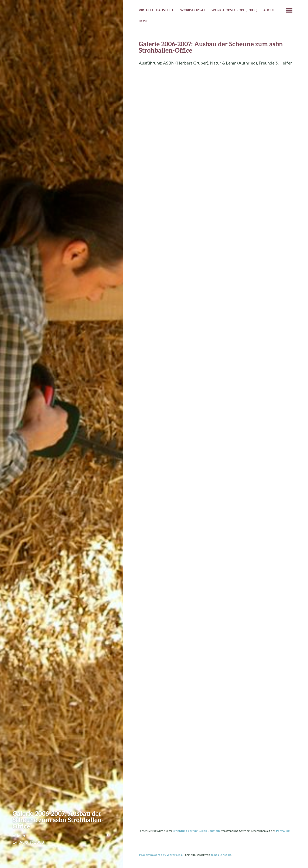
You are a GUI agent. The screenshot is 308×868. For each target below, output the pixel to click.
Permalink (283, 831)
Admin (19, 836)
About (269, 10)
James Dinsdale (221, 855)
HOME (144, 21)
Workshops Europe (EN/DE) (234, 10)
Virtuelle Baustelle (156, 10)
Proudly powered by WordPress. (161, 855)
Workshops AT (193, 10)
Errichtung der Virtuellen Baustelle (197, 831)
